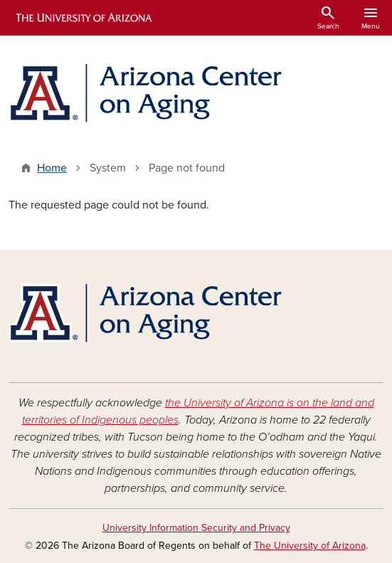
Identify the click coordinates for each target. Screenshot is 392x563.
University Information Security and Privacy (196, 528)
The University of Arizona (310, 546)
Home (52, 168)
